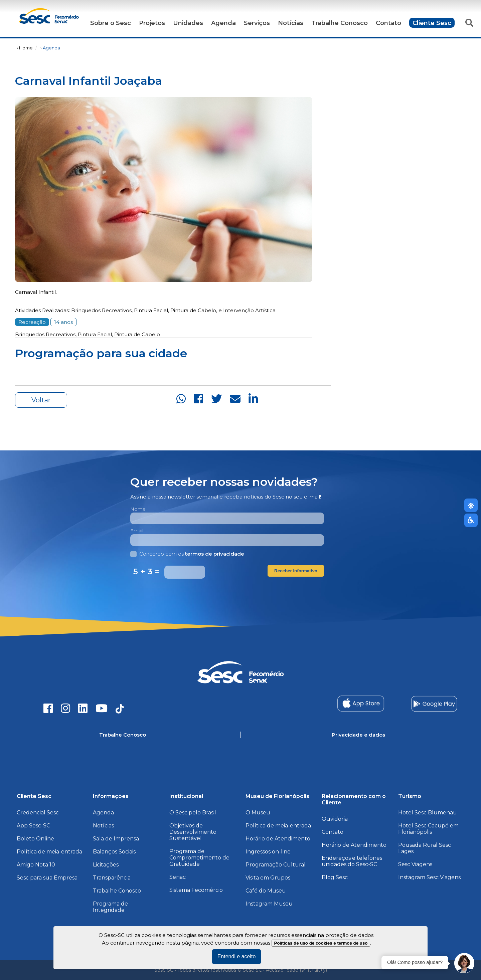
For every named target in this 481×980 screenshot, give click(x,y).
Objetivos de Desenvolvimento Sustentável (193, 832)
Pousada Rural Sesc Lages (425, 848)
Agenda (223, 23)
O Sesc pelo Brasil (193, 813)
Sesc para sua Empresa (47, 878)
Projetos (152, 23)
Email (137, 531)
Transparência (112, 878)
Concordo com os (187, 554)
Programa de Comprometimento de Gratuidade (199, 858)
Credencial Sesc (38, 813)
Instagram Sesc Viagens (429, 877)
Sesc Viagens (415, 864)
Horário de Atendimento (278, 839)
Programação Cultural (276, 865)
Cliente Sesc (432, 23)
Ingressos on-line (268, 852)
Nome (138, 509)
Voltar (41, 400)
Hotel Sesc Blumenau (428, 813)
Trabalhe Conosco (340, 23)
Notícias (291, 23)
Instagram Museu (269, 904)
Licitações (106, 865)
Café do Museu (266, 891)
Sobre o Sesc (111, 23)
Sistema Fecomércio (196, 890)
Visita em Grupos (268, 878)
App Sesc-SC (33, 826)
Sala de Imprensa (116, 839)
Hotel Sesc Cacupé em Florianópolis (428, 829)
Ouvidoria (335, 819)
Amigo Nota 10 (36, 865)
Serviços (257, 23)
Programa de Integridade (110, 907)
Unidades (188, 23)
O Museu (258, 813)
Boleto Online (35, 839)
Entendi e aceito (237, 956)
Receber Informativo (296, 571)
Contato (388, 23)
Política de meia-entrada (49, 852)
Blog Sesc (335, 877)
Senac (178, 877)
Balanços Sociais (114, 852)
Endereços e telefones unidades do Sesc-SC (352, 861)
